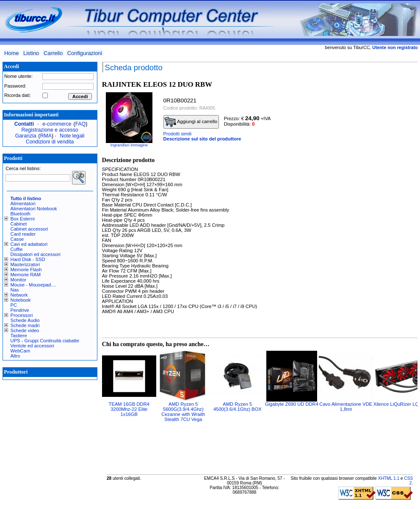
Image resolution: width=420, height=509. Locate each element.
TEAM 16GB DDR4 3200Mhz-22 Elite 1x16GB (129, 409)
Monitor (18, 280)
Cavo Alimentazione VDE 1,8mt (346, 407)
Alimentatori (23, 204)
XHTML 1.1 (389, 478)
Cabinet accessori (29, 229)
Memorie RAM (26, 275)
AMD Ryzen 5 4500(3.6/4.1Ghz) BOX (238, 407)
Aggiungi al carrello (191, 122)
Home (11, 53)
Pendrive (20, 310)
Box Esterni (23, 219)
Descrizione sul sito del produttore (202, 139)
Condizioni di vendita (50, 142)
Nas (15, 290)
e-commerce (57, 124)
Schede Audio (25, 320)
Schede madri (25, 325)
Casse (17, 239)
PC (14, 305)
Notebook (21, 300)
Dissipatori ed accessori (36, 254)
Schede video (25, 330)
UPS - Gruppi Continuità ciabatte (45, 341)
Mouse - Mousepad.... (33, 285)
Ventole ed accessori (32, 346)
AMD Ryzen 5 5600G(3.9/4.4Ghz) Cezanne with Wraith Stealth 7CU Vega (183, 412)
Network (19, 295)
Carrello (53, 53)
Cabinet (19, 224)
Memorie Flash (26, 270)
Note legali (72, 136)
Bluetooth (21, 214)
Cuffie (17, 249)
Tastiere (19, 336)
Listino (31, 53)
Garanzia (26, 136)
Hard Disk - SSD (28, 259)
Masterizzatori (25, 264)
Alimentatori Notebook (34, 209)
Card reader (23, 234)
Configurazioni (85, 53)
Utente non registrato (395, 47)
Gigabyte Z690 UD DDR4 (292, 404)
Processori (22, 315)
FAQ (81, 124)
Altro (15, 356)
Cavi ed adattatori (29, 244)
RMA (46, 136)
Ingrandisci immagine (129, 145)
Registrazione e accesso (50, 130)
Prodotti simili (178, 134)
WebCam (20, 351)
